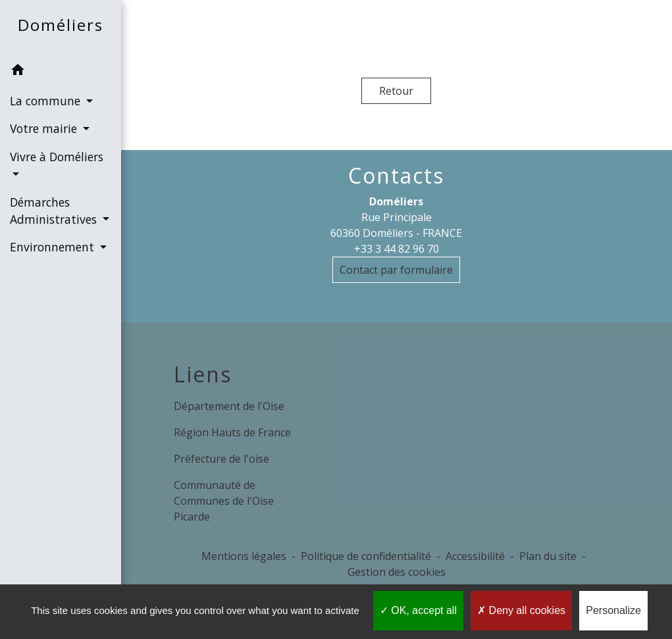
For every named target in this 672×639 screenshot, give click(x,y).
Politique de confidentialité (366, 556)
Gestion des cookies (397, 572)
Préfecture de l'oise (221, 459)
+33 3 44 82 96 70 (397, 249)
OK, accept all (418, 610)
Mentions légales (244, 556)
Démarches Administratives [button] (55, 211)
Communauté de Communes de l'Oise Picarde (224, 501)
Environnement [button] (54, 247)
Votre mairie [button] (45, 128)
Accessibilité (475, 556)
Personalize (613, 610)
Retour (396, 91)
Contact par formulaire (396, 270)
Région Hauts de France (232, 432)
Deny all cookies (521, 610)
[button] (61, 72)
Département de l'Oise (229, 406)
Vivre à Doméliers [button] (57, 157)
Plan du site (548, 556)
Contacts (396, 176)
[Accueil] (61, 28)
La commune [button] (47, 101)
